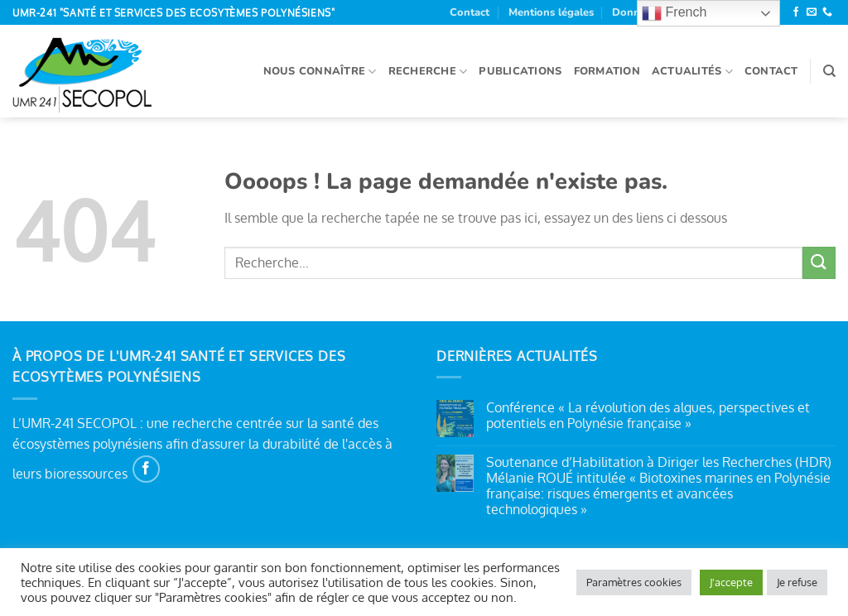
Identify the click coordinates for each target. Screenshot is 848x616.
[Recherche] (829, 71)
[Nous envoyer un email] (812, 12)
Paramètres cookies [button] (634, 582)
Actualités (692, 72)
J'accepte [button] (731, 582)
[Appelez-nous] (827, 12)
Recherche (428, 72)
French (674, 13)
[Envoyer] (819, 263)
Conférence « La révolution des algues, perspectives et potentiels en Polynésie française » (648, 416)
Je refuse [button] (797, 582)
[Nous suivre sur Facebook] (796, 12)
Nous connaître (320, 72)
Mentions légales (551, 12)
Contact (470, 12)
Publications (520, 71)
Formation (607, 71)
